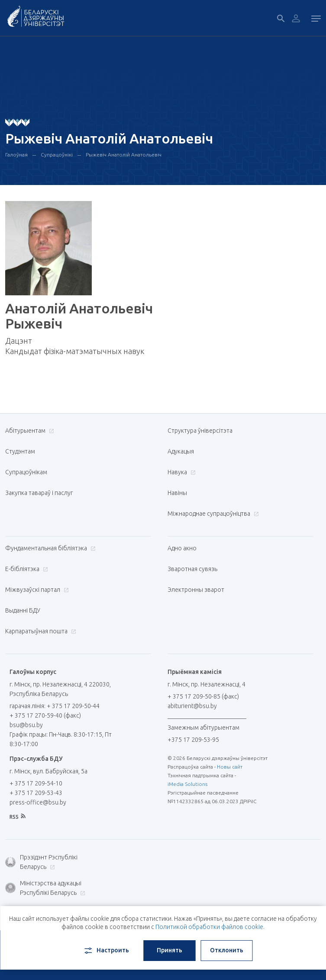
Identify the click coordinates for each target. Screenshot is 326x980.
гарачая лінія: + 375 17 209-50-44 (55, 706)
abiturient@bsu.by (192, 706)
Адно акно (182, 548)
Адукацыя (181, 451)
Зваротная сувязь (192, 569)
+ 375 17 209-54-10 (36, 783)
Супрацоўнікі (57, 155)
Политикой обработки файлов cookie (209, 927)
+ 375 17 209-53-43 (36, 793)
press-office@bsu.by (38, 802)
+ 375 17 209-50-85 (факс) (203, 696)
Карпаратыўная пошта (40, 631)
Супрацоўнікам (26, 472)
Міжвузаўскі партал (36, 590)
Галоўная (16, 155)
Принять (169, 950)
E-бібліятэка (26, 569)
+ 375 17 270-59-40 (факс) (45, 715)
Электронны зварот (196, 590)
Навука (181, 472)
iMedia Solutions (187, 784)
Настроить (106, 951)
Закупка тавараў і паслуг (39, 493)
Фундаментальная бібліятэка (49, 548)
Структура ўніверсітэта (200, 431)
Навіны (177, 493)
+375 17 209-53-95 (193, 740)
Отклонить (227, 950)
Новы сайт (230, 767)
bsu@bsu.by (26, 725)
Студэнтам (20, 451)
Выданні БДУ (23, 610)
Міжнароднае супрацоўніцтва (212, 514)
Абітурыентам (29, 431)
